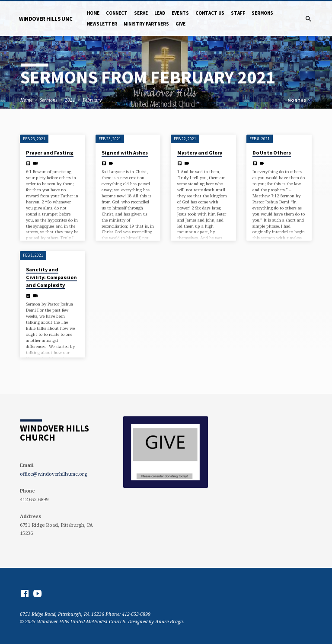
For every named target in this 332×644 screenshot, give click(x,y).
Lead (160, 13)
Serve (141, 13)
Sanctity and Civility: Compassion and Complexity (51, 277)
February (92, 100)
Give (180, 24)
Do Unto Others (272, 153)
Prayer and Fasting (50, 153)
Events (180, 13)
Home (93, 13)
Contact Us (210, 13)
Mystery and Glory (200, 153)
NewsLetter (102, 24)
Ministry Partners (146, 24)
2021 (70, 100)
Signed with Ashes (125, 153)
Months (300, 100)
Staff (238, 13)
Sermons (262, 13)
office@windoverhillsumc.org (53, 474)
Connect (117, 13)
